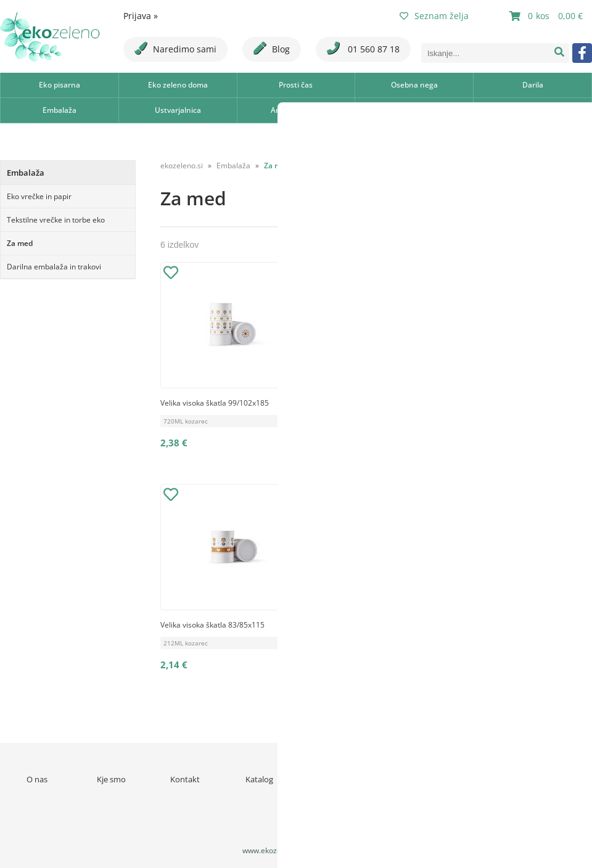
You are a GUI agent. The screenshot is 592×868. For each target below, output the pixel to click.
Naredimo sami (175, 48)
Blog (272, 48)
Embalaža (60, 110)
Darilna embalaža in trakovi (54, 267)
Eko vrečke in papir (39, 196)
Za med (20, 243)
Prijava (141, 16)
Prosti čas (296, 85)
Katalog (259, 779)
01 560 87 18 (363, 48)
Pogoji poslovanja (407, 779)
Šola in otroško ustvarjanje (532, 110)
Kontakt (185, 779)
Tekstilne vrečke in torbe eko (56, 220)
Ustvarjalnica (178, 110)
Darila (533, 85)
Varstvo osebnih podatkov (481, 785)
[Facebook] (582, 53)
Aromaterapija (296, 110)
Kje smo (111, 779)
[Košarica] (548, 16)
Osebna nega (414, 85)
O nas (37, 779)
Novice (333, 779)
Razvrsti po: (475, 163)
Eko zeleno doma (178, 85)
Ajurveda (414, 110)
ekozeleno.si (182, 166)
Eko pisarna (60, 85)
